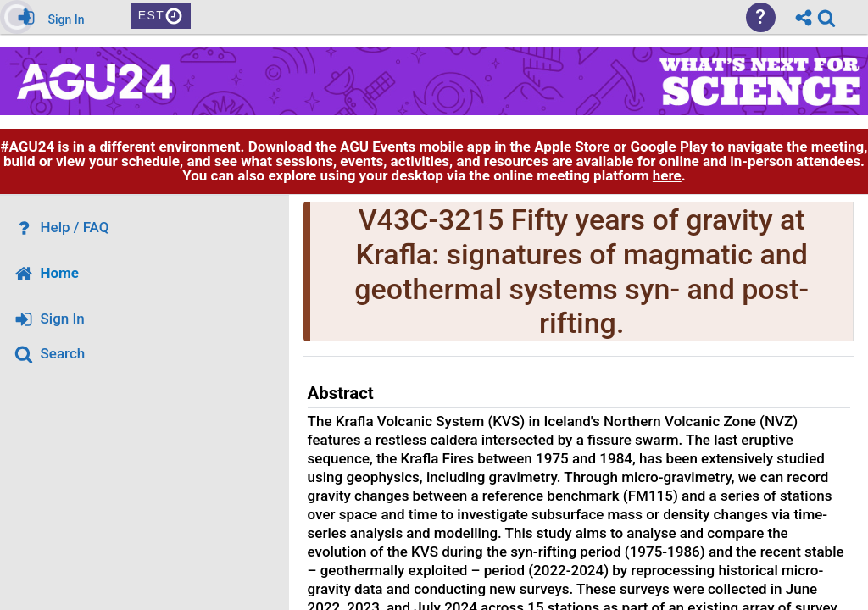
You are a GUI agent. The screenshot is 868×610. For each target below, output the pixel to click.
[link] (826, 18)
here (667, 175)
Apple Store (572, 147)
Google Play (669, 147)
